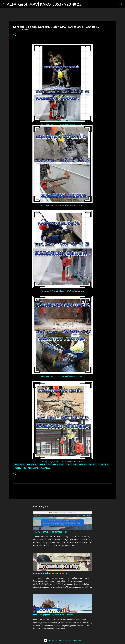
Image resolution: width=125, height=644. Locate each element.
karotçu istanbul (31, 468)
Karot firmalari (80, 464)
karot (68, 464)
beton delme (32, 464)
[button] (15, 35)
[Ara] (86, 4)
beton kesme (45, 464)
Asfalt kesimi (19, 464)
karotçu (18, 468)
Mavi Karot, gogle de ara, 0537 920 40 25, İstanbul (53, 615)
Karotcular (104, 464)
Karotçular (46, 468)
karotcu (92, 464)
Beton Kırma (58, 464)
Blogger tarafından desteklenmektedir (62, 641)
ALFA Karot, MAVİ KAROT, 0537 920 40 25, (45, 4)
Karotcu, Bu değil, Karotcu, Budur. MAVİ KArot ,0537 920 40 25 (62, 124)
